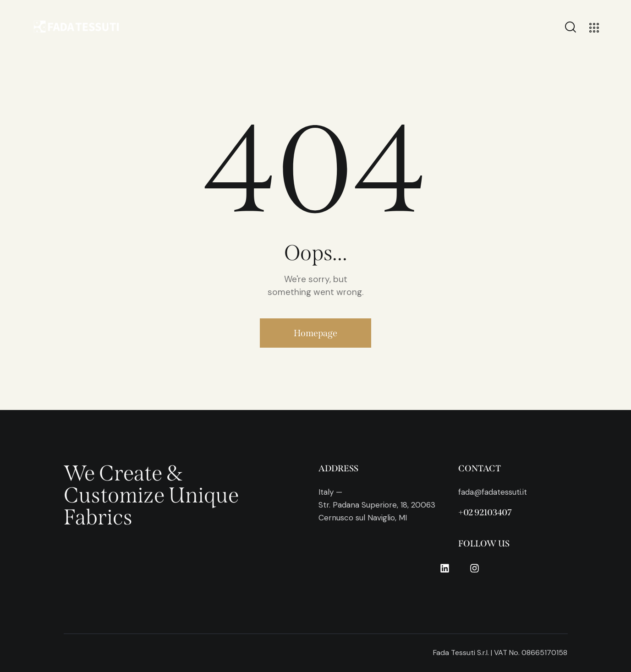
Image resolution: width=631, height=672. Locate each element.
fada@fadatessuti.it (493, 492)
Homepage (315, 333)
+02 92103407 (485, 512)
